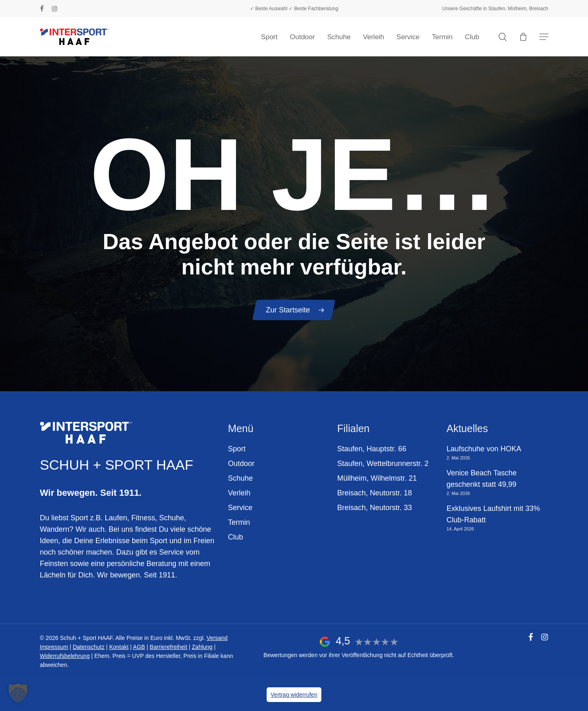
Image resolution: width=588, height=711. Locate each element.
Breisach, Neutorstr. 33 (375, 508)
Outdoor (241, 464)
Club (235, 537)
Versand (217, 638)
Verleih (239, 493)
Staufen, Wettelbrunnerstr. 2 (383, 464)
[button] (544, 37)
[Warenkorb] (523, 37)
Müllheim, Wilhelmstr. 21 (377, 478)
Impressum (54, 647)
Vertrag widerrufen (294, 695)
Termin (239, 522)
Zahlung (202, 647)
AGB (139, 647)
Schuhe (240, 478)
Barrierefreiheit (169, 647)
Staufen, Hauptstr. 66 (372, 449)
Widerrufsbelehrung (65, 656)
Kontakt (119, 647)
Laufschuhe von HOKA (484, 449)
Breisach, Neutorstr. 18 (375, 493)
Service (240, 508)
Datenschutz (89, 647)
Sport (237, 449)
